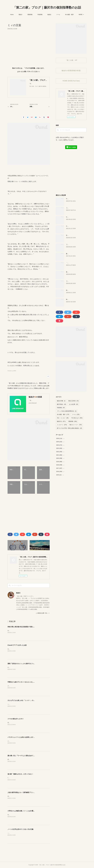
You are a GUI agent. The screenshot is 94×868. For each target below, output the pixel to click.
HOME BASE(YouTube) (71, 81)
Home (19, 15)
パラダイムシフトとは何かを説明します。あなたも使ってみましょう (30, 737)
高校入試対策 (73, 401)
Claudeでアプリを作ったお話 (17, 645)
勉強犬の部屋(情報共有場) (71, 71)
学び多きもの (77, 418)
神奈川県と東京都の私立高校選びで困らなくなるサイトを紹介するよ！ (30, 627)
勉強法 (56, 15)
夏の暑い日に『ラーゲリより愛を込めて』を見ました (25, 756)
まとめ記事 (74, 404)
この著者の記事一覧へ (43, 613)
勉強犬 (18, 593)
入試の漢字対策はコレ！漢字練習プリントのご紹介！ (25, 792)
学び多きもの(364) (12, 371)
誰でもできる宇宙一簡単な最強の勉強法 (69, 428)
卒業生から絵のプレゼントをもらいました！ (22, 682)
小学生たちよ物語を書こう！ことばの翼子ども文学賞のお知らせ (28, 811)
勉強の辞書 (61, 401)
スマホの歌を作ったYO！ (16, 719)
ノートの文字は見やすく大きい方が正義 (20, 829)
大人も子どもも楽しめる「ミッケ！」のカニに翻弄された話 (27, 700)
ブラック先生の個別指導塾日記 (67, 411)
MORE (74, 15)
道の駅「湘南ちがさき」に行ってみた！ (20, 774)
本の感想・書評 (63, 414)
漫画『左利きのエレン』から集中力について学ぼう (24, 664)
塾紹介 (27, 15)
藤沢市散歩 (61, 404)
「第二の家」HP (71, 60)
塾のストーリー (76, 425)
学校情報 (47, 15)
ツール (65, 15)
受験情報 (37, 15)
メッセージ (62, 425)
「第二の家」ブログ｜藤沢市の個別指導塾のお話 (47, 7)
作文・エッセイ (63, 418)
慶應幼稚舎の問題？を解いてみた (75, 254)
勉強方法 (61, 421)
